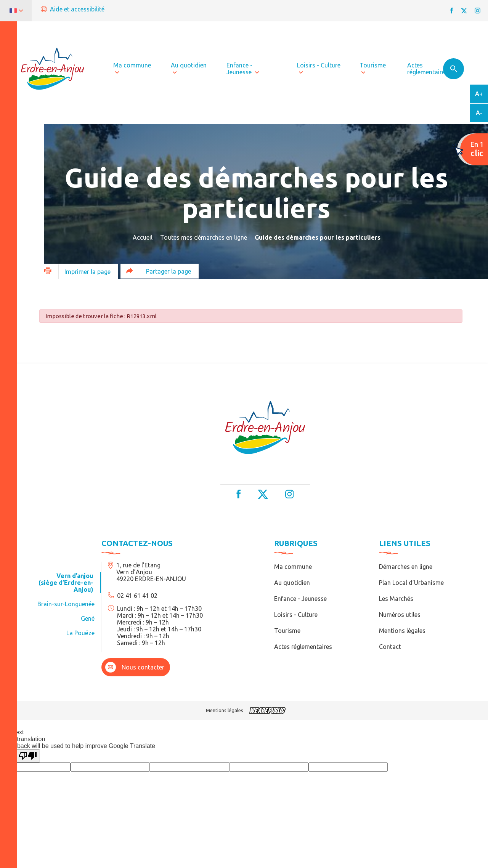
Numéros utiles (400, 615)
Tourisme (287, 631)
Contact (390, 647)
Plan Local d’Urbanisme (411, 583)
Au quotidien (292, 583)
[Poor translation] (28, 756)
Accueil (143, 237)
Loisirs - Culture (296, 615)
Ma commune (293, 567)
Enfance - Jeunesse (300, 599)
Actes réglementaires (303, 647)
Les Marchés (396, 599)
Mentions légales (402, 631)
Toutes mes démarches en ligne (204, 237)
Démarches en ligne (406, 567)
